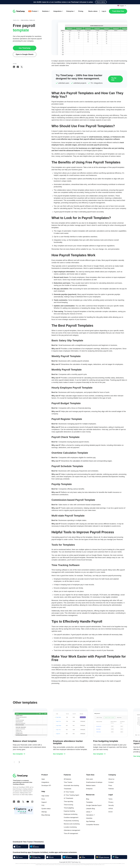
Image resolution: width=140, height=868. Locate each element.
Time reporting (68, 801)
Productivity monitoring (71, 821)
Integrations (45, 782)
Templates (16, 20)
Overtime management (71, 817)
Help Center (45, 796)
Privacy (111, 802)
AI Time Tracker (69, 792)
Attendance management (72, 830)
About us (111, 779)
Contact (111, 782)
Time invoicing (68, 805)
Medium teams (91, 785)
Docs (43, 799)
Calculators (90, 815)
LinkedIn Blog (90, 809)
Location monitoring (70, 827)
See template (19, 754)
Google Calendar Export (94, 805)
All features (67, 779)
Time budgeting (69, 808)
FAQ (43, 805)
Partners (111, 789)
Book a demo (101, 2)
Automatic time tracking (71, 785)
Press (110, 785)
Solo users (90, 779)
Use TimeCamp (25, 48)
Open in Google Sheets (25, 54)
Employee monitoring (71, 814)
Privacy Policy (87, 865)
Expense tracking (69, 811)
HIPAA (111, 809)
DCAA (110, 812)
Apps (43, 779)
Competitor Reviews (93, 825)
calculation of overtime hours (83, 461)
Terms (110, 799)
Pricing (81, 11)
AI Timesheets (68, 798)
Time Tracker (68, 782)
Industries (89, 818)
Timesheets (67, 789)
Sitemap (44, 812)
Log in (104, 11)
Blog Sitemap (46, 815)
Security (111, 805)
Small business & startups (94, 782)
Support (44, 802)
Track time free (118, 11)
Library (88, 812)
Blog (88, 799)
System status (46, 809)
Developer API (46, 785)
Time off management (71, 833)
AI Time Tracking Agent (71, 795)
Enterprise (89, 789)
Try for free (114, 79)
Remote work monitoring (72, 824)
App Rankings (91, 821)
